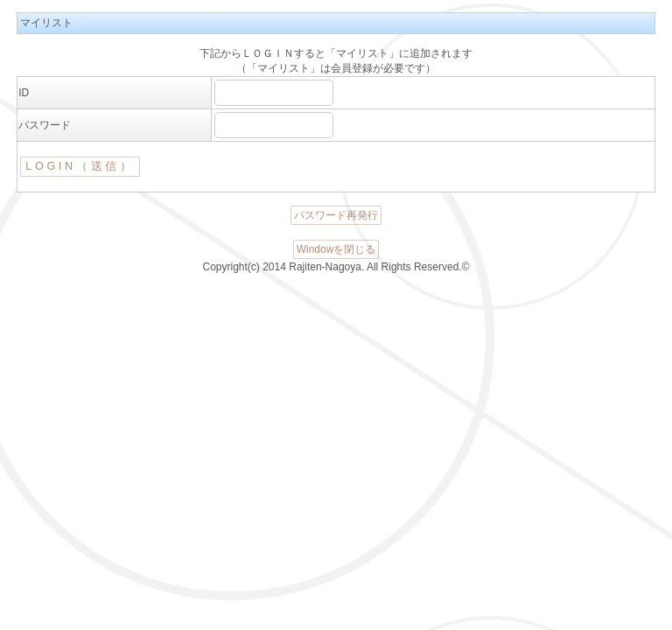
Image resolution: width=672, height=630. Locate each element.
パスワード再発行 (336, 215)
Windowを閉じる (336, 249)
